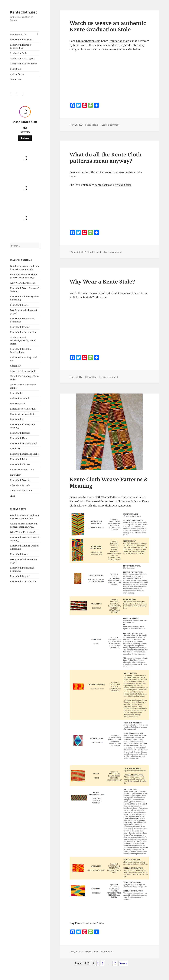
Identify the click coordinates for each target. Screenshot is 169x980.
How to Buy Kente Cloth (22, 470)
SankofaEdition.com (88, 41)
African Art (16, 366)
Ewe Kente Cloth (18, 403)
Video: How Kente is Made (23, 371)
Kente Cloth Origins (20, 327)
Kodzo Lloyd (92, 125)
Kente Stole (16, 69)
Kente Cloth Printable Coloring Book (21, 46)
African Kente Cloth (20, 398)
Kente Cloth (94, 497)
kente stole (111, 49)
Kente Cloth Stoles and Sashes (25, 454)
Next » (123, 963)
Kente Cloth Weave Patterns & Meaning (109, 482)
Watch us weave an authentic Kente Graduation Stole (108, 26)
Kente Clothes (17, 419)
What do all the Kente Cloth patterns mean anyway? (106, 158)
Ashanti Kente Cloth (20, 485)
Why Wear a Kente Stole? (23, 283)
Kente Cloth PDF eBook (21, 39)
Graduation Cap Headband (24, 64)
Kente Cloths (16, 393)
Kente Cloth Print (19, 459)
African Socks (17, 74)
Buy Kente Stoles (18, 34)
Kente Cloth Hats (18, 438)
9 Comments (107, 951)
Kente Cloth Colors (19, 305)
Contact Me (16, 79)
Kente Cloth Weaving (20, 480)
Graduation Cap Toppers (22, 58)
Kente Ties (15, 449)
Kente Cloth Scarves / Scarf (23, 443)
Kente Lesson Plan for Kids (23, 409)
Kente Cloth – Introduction (23, 332)
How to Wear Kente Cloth (23, 414)
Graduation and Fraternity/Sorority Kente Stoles (23, 341)
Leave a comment (111, 125)
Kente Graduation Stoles (90, 923)
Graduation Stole (18, 53)
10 (115, 963)
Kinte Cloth (16, 475)
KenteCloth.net (23, 12)
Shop (13, 496)
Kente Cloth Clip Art (20, 464)
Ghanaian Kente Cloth (21, 491)
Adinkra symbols (126, 501)
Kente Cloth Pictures (20, 433)
